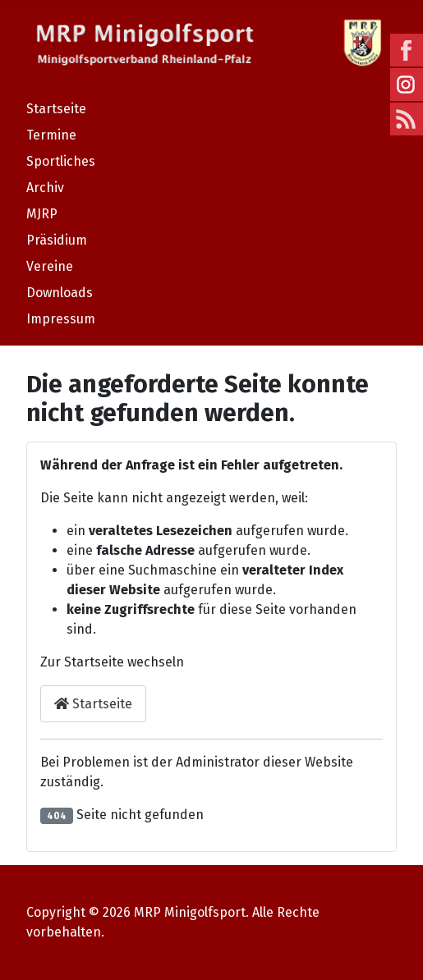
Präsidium (57, 240)
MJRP (42, 214)
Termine (51, 135)
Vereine (50, 266)
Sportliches (61, 161)
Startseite (56, 109)
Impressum (61, 319)
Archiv (45, 188)
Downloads (60, 293)
